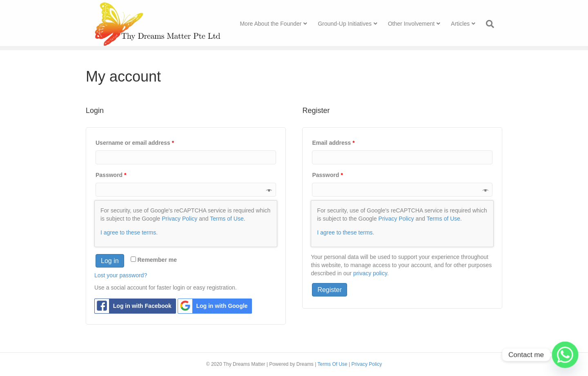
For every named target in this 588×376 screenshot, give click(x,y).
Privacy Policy (179, 219)
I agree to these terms (128, 232)
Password (111, 175)
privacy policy (370, 273)
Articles (468, 24)
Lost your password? (121, 275)
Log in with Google (213, 306)
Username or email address (135, 143)
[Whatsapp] (565, 355)
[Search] (496, 25)
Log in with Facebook (133, 306)
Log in (110, 261)
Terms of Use (227, 219)
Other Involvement (419, 24)
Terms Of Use (332, 364)
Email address (333, 143)
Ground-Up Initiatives (353, 24)
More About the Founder (279, 24)
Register (330, 290)
